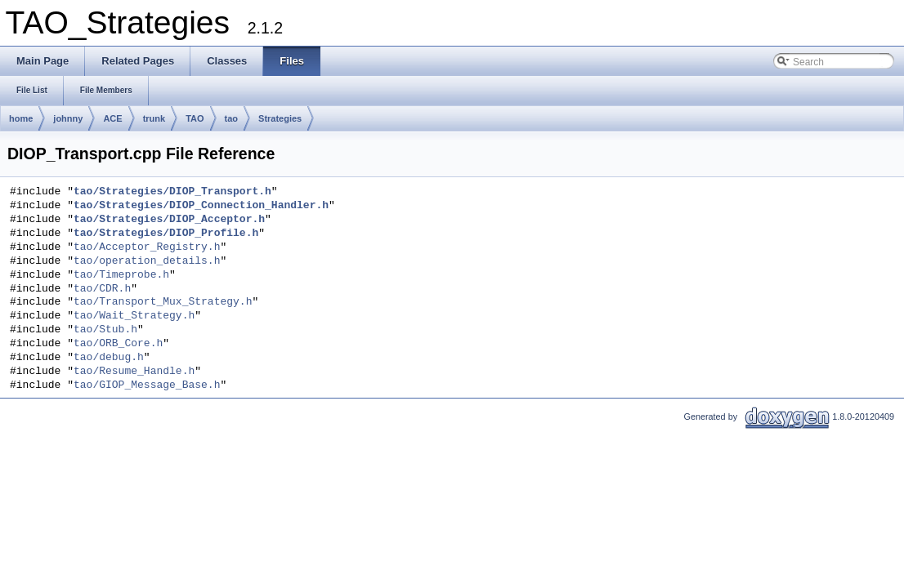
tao (232, 118)
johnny (68, 118)
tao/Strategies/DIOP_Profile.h (166, 234)
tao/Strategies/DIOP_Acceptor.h (169, 220)
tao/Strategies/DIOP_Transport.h (172, 192)
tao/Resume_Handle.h (134, 372)
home (21, 118)
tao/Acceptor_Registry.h (147, 247)
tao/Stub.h (105, 330)
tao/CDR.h (102, 289)
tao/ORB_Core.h (118, 344)
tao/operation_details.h (147, 261)
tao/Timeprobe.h (121, 275)
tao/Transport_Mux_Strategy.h (163, 302)
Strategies (280, 118)
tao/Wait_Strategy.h (134, 316)
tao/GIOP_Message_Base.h (147, 385)
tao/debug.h (109, 358)
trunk (154, 118)
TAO (195, 118)
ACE (112, 118)
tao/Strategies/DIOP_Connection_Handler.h (201, 206)
